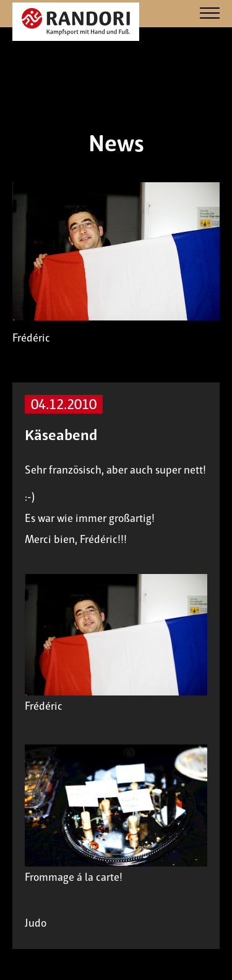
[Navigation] (210, 14)
